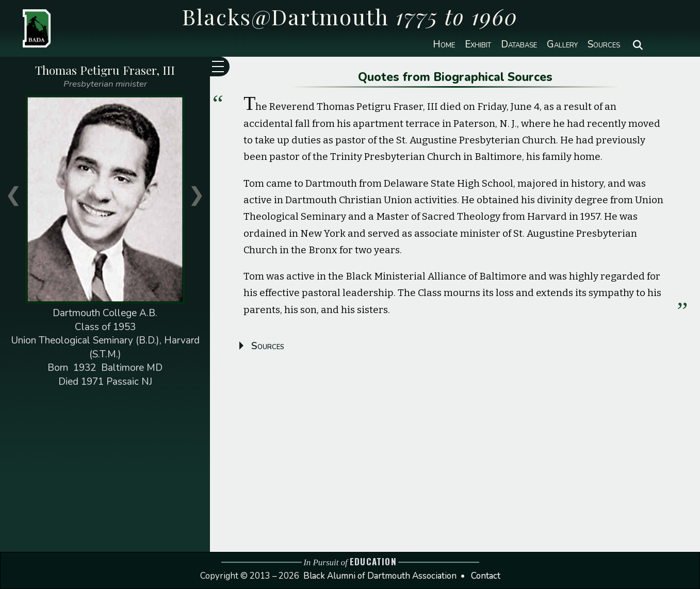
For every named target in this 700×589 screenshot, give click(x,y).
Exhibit (478, 45)
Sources (604, 45)
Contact (486, 576)
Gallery (562, 45)
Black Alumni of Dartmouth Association (380, 576)
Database (519, 45)
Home (444, 45)
